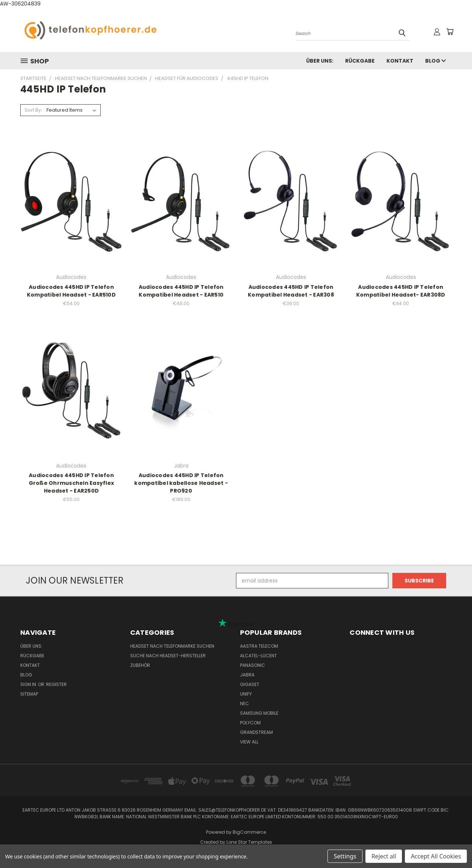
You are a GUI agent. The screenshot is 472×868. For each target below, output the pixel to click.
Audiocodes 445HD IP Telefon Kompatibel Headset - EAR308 (291, 291)
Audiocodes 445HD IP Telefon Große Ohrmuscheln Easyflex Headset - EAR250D (72, 483)
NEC (244, 703)
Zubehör (140, 665)
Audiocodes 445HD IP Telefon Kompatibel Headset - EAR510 (181, 291)
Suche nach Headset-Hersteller (168, 656)
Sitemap (29, 694)
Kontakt (400, 61)
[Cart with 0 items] (450, 32)
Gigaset (250, 684)
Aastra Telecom (259, 646)
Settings (345, 856)
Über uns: (320, 61)
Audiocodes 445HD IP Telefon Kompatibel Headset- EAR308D (401, 291)
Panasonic (253, 665)
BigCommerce (249, 832)
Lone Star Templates (249, 842)
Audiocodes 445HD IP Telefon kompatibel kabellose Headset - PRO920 (181, 483)
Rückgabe (360, 61)
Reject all (384, 856)
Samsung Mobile (259, 713)
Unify (246, 694)
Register (56, 684)
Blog (435, 61)
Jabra (247, 675)
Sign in (29, 684)
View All (249, 742)
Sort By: (33, 110)
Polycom (250, 723)
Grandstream (256, 732)
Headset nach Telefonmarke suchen (172, 646)
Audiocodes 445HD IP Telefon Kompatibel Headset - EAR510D (71, 291)
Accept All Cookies (436, 856)
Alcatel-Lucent (258, 656)
